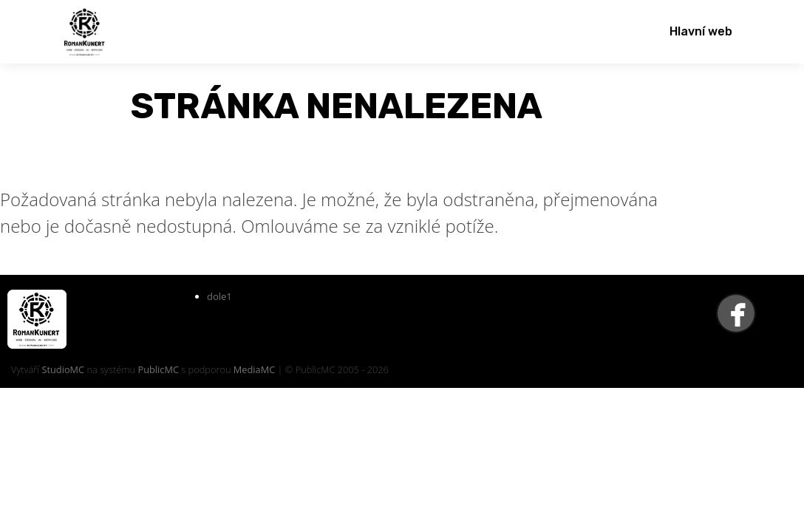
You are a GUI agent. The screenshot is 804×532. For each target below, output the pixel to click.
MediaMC (254, 369)
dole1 (219, 296)
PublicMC (158, 369)
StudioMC (63, 369)
